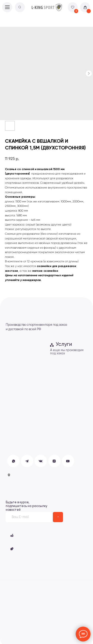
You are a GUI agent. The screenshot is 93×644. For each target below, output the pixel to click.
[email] (29, 517)
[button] (12, 549)
